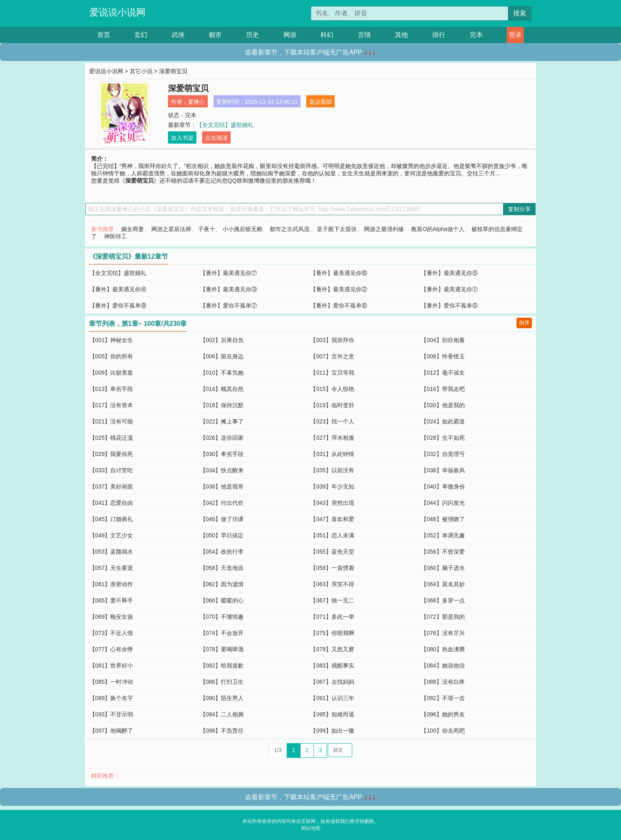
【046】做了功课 (222, 519)
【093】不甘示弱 (111, 714)
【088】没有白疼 (443, 682)
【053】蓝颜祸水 (111, 552)
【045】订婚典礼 (111, 519)
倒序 (524, 323)
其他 (401, 35)
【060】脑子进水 (443, 568)
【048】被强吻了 (443, 519)
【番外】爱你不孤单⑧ (118, 305)
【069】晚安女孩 (111, 617)
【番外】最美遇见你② (339, 289)
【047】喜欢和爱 (332, 519)
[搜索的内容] (410, 13)
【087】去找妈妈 (332, 682)
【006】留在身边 (222, 356)
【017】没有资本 (111, 405)
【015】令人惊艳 (332, 389)
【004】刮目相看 (443, 340)
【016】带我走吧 (443, 389)
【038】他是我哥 (222, 487)
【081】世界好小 (111, 665)
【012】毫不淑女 (443, 373)
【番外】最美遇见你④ (118, 289)
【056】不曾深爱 (443, 552)
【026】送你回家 (222, 438)
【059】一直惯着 (332, 568)
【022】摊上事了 (222, 421)
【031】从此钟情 (332, 454)
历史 (253, 35)
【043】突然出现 (332, 503)
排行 (439, 35)
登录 (515, 35)
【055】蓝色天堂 (332, 552)
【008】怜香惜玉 (443, 356)
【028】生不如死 (443, 438)
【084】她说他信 (443, 665)
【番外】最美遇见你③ (229, 289)
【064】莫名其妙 (443, 584)
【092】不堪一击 (443, 698)
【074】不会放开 (222, 633)
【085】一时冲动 (111, 682)
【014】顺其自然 (222, 389)
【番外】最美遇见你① (449, 289)
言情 (364, 35)
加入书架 (182, 138)
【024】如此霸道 (443, 421)
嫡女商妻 (133, 229)
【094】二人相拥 (222, 714)
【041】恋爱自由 (111, 503)
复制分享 (519, 209)
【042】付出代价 (222, 503)
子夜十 (207, 229)
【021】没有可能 (111, 421)
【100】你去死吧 (443, 731)
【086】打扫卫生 (222, 682)
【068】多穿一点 (443, 600)
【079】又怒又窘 (332, 649)
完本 (476, 35)
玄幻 (141, 35)
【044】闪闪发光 (443, 503)
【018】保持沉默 (222, 405)
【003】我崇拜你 (332, 340)
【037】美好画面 (111, 487)
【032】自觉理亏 (443, 454)
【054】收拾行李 (222, 552)
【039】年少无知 (332, 487)
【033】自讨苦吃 (111, 470)
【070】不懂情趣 (222, 617)
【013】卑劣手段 (111, 389)
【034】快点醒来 (222, 470)
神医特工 (115, 236)
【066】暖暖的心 (222, 600)
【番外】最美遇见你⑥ (339, 273)
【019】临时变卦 (332, 405)
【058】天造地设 (222, 568)
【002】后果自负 (222, 340)
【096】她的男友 (443, 714)
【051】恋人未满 (332, 535)
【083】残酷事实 (332, 665)
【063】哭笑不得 (332, 584)
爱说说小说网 (118, 12)
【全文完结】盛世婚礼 (225, 125)
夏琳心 (196, 102)
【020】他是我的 (443, 405)
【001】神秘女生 (111, 340)
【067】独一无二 (332, 600)
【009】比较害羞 (111, 373)
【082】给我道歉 (222, 665)
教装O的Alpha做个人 (438, 229)
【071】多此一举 (332, 617)
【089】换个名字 (111, 698)
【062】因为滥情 (222, 584)
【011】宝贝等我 (332, 373)
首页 (104, 35)
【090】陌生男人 (222, 698)
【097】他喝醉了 (111, 731)
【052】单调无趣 (443, 535)
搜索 (520, 13)
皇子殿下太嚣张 (337, 229)
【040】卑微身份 (443, 487)
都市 (215, 35)
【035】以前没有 (332, 470)
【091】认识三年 (332, 698)
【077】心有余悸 (111, 649)
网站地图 (311, 828)
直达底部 (320, 102)
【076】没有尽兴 (443, 633)
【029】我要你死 (111, 454)
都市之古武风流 (290, 229)
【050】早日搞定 (222, 535)
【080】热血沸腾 (443, 649)
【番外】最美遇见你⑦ (229, 273)
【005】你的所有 (111, 356)
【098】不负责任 (222, 731)
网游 (290, 35)
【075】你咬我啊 (332, 633)
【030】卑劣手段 (222, 454)
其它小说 (141, 71)
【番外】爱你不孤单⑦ (229, 305)
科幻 (327, 35)
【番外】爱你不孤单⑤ (449, 305)
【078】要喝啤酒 (222, 649)
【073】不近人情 (111, 633)
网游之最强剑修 (384, 229)
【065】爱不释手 (111, 600)
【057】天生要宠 (111, 568)
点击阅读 (216, 138)
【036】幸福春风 (443, 470)
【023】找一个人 (332, 421)
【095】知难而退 (332, 714)
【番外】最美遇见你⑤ (449, 273)
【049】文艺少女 (111, 535)
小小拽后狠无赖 (242, 229)
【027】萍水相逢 (332, 438)
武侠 (178, 35)
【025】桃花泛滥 (111, 438)
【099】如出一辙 (332, 731)
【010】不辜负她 (222, 373)
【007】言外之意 (332, 356)
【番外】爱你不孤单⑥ (339, 305)
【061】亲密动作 (111, 584)
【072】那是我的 (443, 617)
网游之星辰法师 (171, 229)
